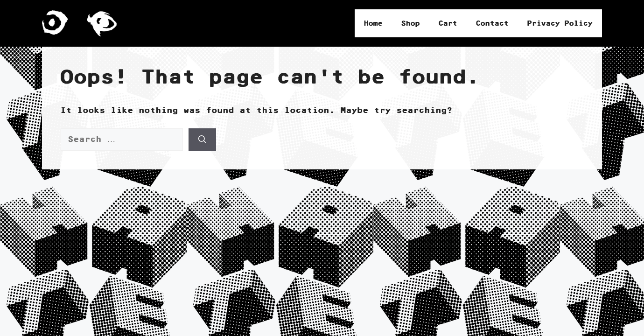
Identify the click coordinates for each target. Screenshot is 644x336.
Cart (448, 23)
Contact (492, 23)
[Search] (202, 140)
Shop (411, 23)
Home (373, 23)
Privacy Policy (560, 23)
